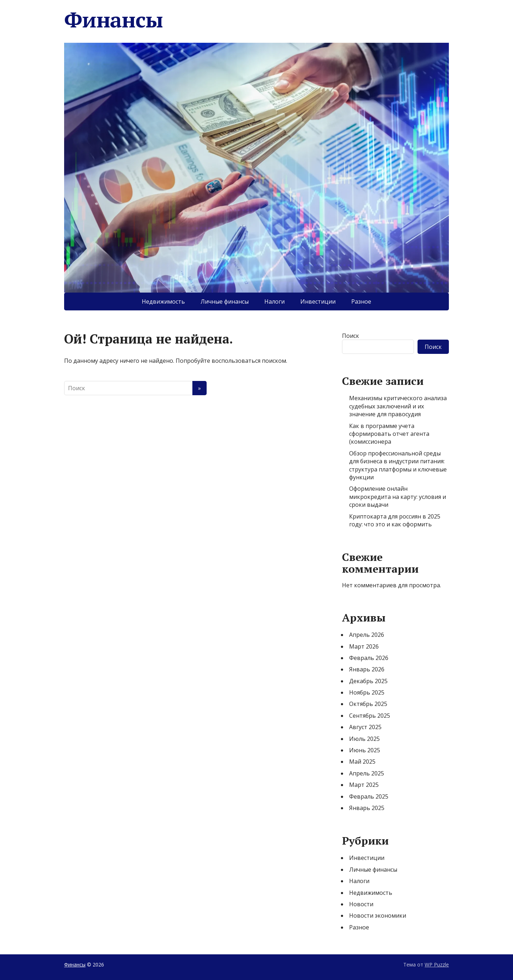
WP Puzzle (437, 964)
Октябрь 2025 (368, 704)
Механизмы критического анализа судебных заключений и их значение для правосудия (398, 406)
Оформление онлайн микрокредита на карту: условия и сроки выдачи (398, 497)
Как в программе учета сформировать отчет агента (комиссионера (389, 434)
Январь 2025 (367, 808)
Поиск (351, 336)
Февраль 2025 (369, 796)
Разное (361, 301)
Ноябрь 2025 (367, 692)
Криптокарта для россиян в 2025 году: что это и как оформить (395, 520)
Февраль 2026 (369, 658)
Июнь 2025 (365, 750)
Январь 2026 (367, 669)
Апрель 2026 (367, 635)
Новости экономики (378, 915)
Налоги (274, 301)
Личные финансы (225, 301)
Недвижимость (163, 301)
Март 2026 (364, 646)
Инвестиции (318, 301)
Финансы (113, 20)
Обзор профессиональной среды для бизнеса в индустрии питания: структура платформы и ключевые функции (398, 465)
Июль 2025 (364, 739)
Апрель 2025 (367, 773)
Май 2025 (362, 762)
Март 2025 (364, 785)
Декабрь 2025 (368, 681)
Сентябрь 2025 (370, 716)
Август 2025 (365, 727)
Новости (361, 904)
